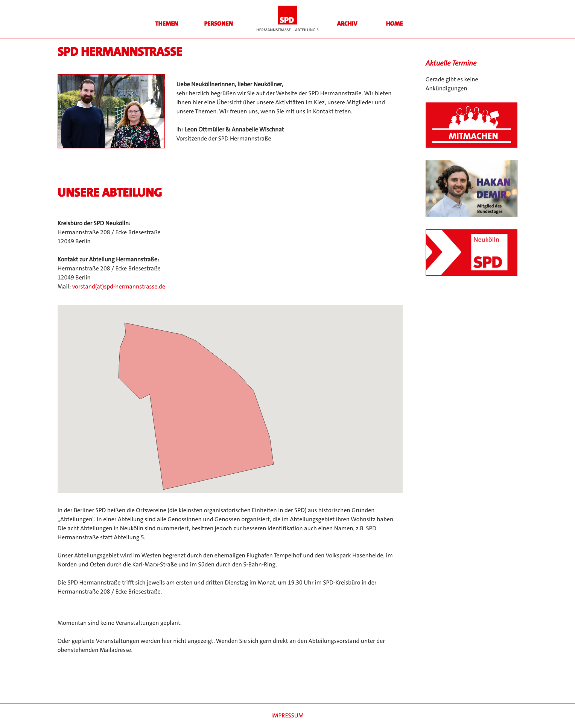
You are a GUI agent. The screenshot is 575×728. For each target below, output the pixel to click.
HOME (395, 24)
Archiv (347, 24)
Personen (218, 24)
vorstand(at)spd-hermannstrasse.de (119, 287)
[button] (207, 401)
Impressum (287, 716)
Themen (167, 24)
